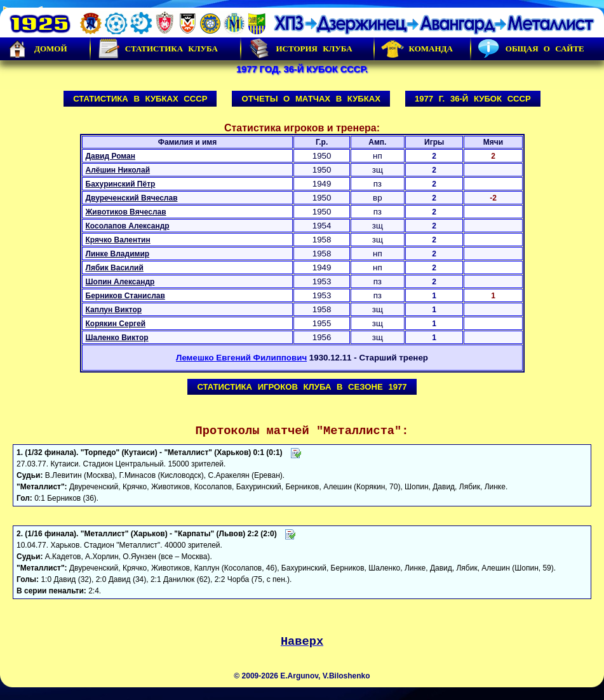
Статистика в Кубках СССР (140, 99)
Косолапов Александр (128, 226)
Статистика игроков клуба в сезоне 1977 (302, 387)
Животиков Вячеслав (126, 212)
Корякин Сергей (116, 324)
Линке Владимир (118, 254)
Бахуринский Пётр (121, 184)
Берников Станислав (125, 296)
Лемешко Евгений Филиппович (241, 358)
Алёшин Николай (118, 170)
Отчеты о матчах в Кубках (311, 99)
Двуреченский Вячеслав (132, 198)
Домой (37, 49)
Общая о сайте (531, 49)
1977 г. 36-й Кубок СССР (473, 99)
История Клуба (300, 49)
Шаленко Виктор (117, 338)
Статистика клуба (158, 49)
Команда (417, 49)
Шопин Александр (120, 282)
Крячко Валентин (118, 240)
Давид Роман (111, 156)
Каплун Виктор (114, 310)
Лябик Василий (115, 268)
